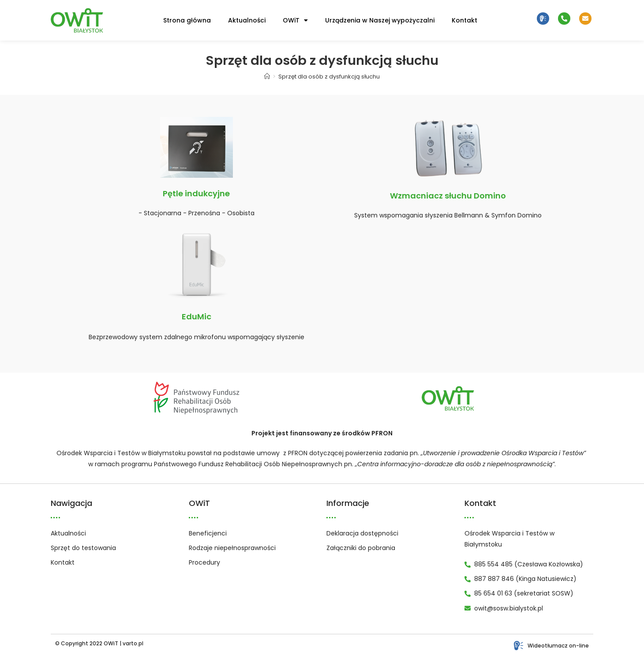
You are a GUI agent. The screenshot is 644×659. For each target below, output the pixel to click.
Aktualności (247, 20)
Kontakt (464, 20)
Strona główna (187, 20)
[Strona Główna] (267, 77)
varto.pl (133, 643)
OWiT (295, 20)
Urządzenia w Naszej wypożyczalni (380, 20)
